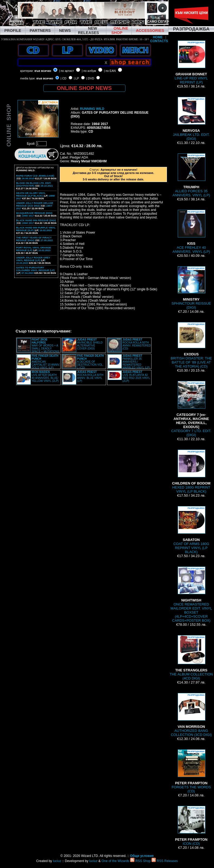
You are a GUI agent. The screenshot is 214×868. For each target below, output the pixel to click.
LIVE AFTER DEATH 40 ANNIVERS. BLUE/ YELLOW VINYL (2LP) (45, 376)
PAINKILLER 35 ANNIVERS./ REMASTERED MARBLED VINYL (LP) (136, 362)
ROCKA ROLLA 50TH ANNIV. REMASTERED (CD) (137, 344)
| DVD (90, 78)
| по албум (89, 71)
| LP (76, 78)
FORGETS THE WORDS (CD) (191, 771)
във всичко (43, 71)
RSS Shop (140, 861)
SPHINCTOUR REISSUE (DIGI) (191, 288)
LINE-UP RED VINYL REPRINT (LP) (191, 62)
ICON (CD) (191, 826)
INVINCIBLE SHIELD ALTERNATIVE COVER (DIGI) (90, 344)
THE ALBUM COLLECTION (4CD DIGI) (191, 658)
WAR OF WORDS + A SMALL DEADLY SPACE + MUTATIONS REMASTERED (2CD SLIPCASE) (38, 347)
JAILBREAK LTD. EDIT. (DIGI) (191, 119)
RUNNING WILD (92, 109)
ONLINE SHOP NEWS (84, 88)
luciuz (57, 861)
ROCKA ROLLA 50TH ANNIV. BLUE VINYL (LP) (90, 376)
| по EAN (110, 71)
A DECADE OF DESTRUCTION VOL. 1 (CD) (90, 362)
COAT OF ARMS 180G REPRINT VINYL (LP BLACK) (191, 530)
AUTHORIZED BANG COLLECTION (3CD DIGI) (191, 715)
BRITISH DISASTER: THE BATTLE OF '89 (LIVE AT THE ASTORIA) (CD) (191, 345)
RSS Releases (165, 861)
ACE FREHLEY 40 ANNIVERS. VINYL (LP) (191, 232)
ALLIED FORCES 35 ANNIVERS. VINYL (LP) (191, 175)
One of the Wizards (115, 861)
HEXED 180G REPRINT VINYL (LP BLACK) (191, 472)
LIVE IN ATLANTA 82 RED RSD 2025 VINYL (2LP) (136, 376)
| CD (64, 78)
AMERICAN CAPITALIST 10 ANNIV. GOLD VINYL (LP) (46, 362)
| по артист (66, 71)
